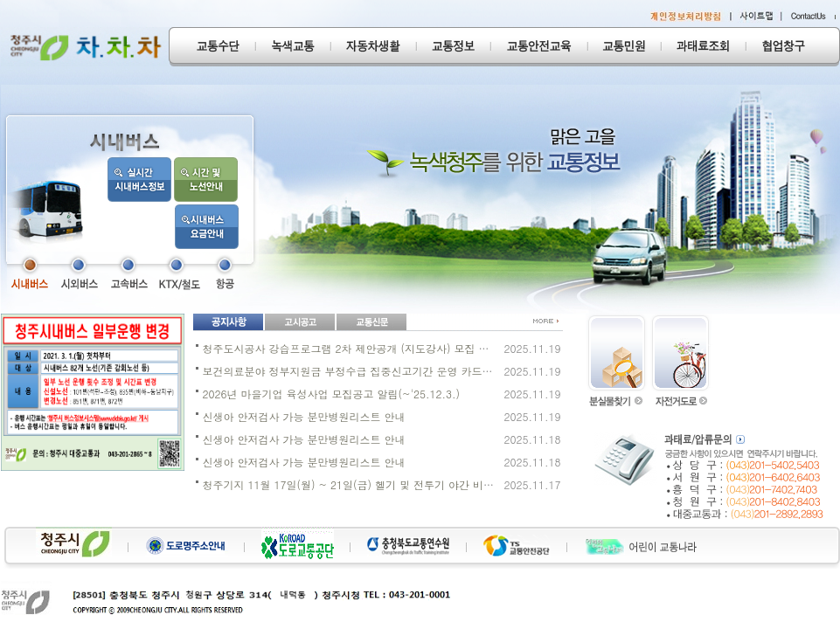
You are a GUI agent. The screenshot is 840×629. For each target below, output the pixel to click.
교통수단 (212, 47)
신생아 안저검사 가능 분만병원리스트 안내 (304, 416)
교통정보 (453, 47)
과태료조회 (703, 47)
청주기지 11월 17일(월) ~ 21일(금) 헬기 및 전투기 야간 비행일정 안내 (371, 484)
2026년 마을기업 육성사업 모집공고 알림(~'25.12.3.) (331, 394)
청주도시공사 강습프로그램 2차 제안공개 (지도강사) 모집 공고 (351, 348)
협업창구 (793, 47)
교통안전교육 (539, 47)
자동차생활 (373, 47)
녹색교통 (293, 47)
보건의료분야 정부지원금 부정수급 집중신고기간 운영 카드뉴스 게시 (365, 371)
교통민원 (624, 47)
